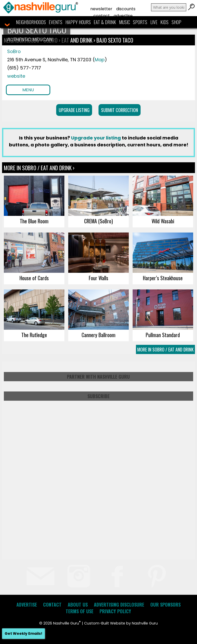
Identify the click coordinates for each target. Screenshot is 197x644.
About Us (78, 605)
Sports (140, 22)
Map (100, 60)
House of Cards (34, 278)
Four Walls (98, 278)
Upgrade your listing (96, 138)
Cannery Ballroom (98, 335)
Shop (176, 22)
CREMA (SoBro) (98, 221)
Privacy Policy (115, 611)
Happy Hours (78, 22)
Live (154, 22)
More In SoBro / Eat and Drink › (39, 168)
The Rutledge (34, 335)
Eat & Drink (105, 22)
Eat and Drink (77, 40)
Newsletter (101, 9)
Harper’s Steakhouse (163, 278)
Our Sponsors (165, 605)
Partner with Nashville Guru (98, 377)
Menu (28, 90)
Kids (164, 22)
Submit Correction (120, 110)
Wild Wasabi (163, 221)
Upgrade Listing (74, 110)
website (16, 76)
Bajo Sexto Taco (115, 40)
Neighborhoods (31, 22)
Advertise (123, 16)
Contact (102, 16)
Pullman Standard (163, 335)
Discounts (126, 9)
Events (56, 22)
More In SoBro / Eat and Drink (165, 349)
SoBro (14, 51)
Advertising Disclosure (119, 605)
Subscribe (98, 396)
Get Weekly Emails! (23, 633)
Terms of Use (80, 611)
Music (125, 22)
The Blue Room (34, 221)
